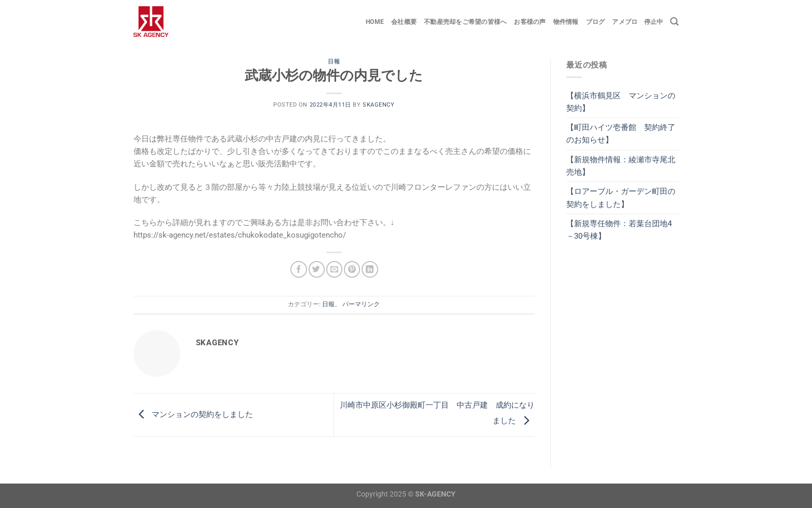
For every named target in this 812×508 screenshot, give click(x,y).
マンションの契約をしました (193, 414)
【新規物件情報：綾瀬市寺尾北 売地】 (623, 166)
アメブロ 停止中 (637, 22)
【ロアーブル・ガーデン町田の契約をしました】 (621, 198)
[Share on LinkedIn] (370, 269)
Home (375, 22)
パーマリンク (361, 304)
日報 (334, 62)
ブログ (596, 22)
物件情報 (566, 22)
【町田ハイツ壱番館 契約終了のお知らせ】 (621, 134)
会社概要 (404, 22)
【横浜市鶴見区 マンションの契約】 (621, 102)
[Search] (674, 22)
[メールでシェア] (334, 269)
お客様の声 (530, 22)
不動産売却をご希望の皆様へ (465, 22)
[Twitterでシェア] (317, 269)
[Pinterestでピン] (352, 269)
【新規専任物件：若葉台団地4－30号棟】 (619, 230)
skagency (378, 105)
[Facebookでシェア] (298, 269)
